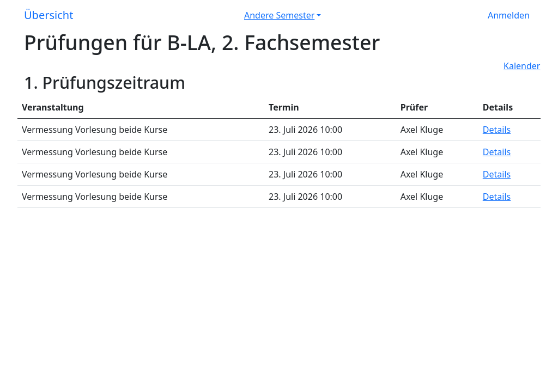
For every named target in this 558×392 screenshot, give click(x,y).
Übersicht (48, 15)
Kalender (522, 66)
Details (497, 130)
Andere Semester (279, 15)
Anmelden (509, 15)
